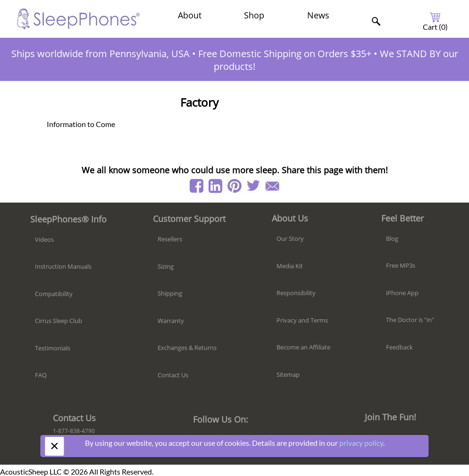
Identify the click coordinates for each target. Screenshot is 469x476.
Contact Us (173, 375)
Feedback (399, 347)
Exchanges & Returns (187, 348)
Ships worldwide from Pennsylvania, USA (100, 54)
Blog (392, 238)
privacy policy (361, 443)
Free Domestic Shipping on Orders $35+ (285, 54)
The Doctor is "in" (410, 320)
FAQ (41, 375)
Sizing (166, 266)
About (190, 15)
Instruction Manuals (63, 266)
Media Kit (290, 266)
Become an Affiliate (303, 347)
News (318, 15)
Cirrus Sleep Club (59, 321)
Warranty (171, 321)
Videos (44, 239)
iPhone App (402, 293)
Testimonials (53, 348)
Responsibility (296, 293)
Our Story (290, 238)
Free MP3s (401, 265)
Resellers (170, 239)
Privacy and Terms (302, 320)
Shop (254, 15)
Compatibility (54, 294)
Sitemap (288, 374)
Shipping (170, 293)
